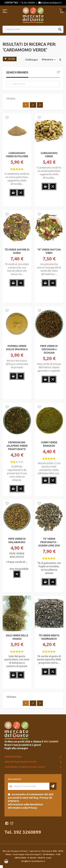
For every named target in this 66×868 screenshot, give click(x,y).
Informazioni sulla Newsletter (26, 804)
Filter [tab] (12, 59)
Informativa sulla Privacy (23, 808)
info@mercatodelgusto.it (51, 3)
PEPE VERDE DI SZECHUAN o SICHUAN (49, 349)
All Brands (58, 72)
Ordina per (32, 60)
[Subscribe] (53, 786)
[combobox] (33, 29)
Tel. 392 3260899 (23, 832)
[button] (7, 118)
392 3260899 (29, 3)
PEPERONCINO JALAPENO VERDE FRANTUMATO (17, 446)
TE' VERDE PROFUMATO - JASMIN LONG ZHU (49, 542)
